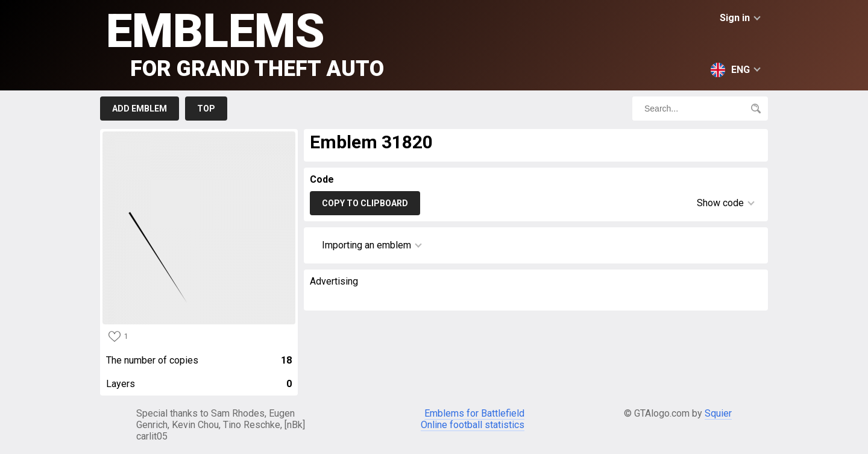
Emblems (245, 43)
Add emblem (140, 109)
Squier (718, 413)
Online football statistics (473, 425)
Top (206, 109)
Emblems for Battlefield (474, 413)
